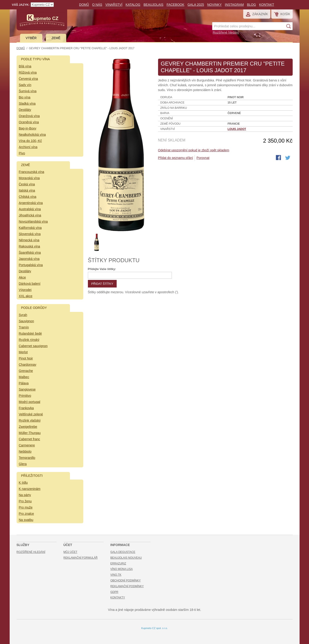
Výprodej (25, 290)
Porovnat (203, 158)
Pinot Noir (26, 358)
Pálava (24, 383)
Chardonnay (28, 365)
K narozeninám (30, 489)
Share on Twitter (288, 158)
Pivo (22, 153)
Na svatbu (26, 520)
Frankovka (26, 408)
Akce (22, 277)
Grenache (26, 371)
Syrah (23, 315)
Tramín (24, 327)
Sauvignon (26, 321)
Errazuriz (118, 563)
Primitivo (25, 396)
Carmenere (27, 445)
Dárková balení (30, 284)
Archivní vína (28, 147)
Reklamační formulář (81, 558)
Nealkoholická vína (32, 135)
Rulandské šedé (30, 333)
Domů (84, 5)
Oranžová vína (29, 116)
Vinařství (114, 5)
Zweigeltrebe (28, 427)
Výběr (31, 38)
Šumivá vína (28, 91)
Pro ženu (25, 501)
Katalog (133, 5)
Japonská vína (29, 259)
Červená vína (28, 79)
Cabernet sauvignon (33, 346)
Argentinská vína (31, 203)
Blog (251, 5)
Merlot (23, 352)
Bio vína (25, 97)
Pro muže (26, 507)
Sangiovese (27, 389)
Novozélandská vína (33, 221)
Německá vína (29, 240)
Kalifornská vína (30, 228)
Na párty (25, 495)
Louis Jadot (237, 129)
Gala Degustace (123, 552)
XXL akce (26, 296)
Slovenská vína (30, 234)
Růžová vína (28, 72)
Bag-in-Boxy (28, 128)
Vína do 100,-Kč (30, 141)
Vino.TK (116, 575)
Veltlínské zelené (31, 414)
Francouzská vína (32, 172)
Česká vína (27, 184)
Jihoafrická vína (30, 215)
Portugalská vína (31, 265)
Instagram (234, 5)
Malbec (24, 377)
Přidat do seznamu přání (176, 158)
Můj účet (71, 552)
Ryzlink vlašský (30, 420)
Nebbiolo (25, 451)
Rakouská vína (30, 246)
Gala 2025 (196, 5)
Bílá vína (25, 66)
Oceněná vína (29, 122)
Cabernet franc (30, 439)
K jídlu (23, 483)
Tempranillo (27, 458)
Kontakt (267, 5)
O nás (97, 5)
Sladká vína (27, 103)
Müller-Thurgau (30, 433)
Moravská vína (29, 178)
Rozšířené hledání (226, 32)
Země (56, 38)
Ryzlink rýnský (29, 340)
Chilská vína (28, 197)
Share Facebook (279, 158)
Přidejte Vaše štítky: (102, 269)
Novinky (214, 5)
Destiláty (25, 110)
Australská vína (30, 209)
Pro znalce (26, 514)
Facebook (175, 5)
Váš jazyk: (21, 5)
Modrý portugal (30, 402)
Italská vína (27, 190)
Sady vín (25, 85)
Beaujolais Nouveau (126, 558)
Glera (23, 464)
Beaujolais (153, 5)
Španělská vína (30, 253)
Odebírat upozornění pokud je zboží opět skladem (194, 150)
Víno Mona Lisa (122, 569)
